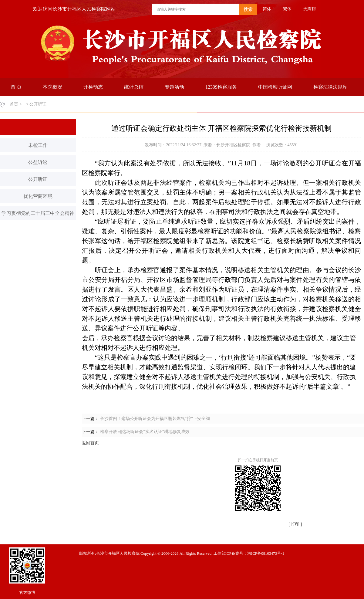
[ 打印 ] (295, 524)
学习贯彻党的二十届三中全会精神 (38, 213)
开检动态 (93, 87)
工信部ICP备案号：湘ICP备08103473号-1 (249, 553)
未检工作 (38, 145)
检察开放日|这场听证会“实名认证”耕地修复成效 (145, 432)
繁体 (287, 9)
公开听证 (38, 179)
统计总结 (134, 87)
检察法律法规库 (330, 87)
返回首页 (90, 443)
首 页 (16, 87)
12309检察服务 (221, 87)
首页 (14, 104)
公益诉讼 (38, 162)
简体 (267, 9)
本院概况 (52, 87)
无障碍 (310, 9)
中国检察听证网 (275, 87)
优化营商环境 (38, 196)
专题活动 (174, 87)
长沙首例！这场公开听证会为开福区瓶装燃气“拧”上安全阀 (155, 419)
